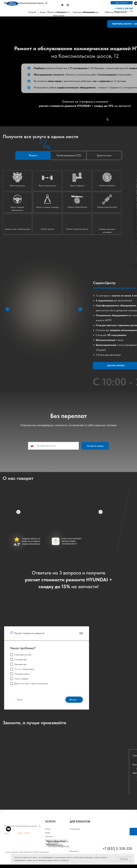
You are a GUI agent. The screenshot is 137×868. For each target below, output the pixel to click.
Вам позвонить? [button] (122, 3)
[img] (62, 5)
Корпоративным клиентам (86, 12)
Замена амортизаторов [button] (107, 207)
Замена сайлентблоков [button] (77, 207)
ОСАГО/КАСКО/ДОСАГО (59, 846)
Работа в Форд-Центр (116, 12)
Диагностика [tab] (104, 155)
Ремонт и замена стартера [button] (47, 207)
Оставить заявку (95, 446)
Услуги (48, 829)
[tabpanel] (68, 215)
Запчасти (61, 12)
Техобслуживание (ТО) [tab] (69, 155)
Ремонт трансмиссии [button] (47, 186)
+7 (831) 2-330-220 (124, 9)
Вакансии (74, 851)
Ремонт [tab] (33, 155)
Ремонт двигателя (17, 186)
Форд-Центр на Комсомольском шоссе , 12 (26, 3)
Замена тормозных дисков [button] (77, 229)
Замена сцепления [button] (107, 185)
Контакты (53, 844)
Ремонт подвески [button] (77, 186)
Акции (48, 833)
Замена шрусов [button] (47, 229)
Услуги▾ (32, 12)
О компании (75, 829)
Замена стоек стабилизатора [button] (17, 229)
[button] (17, 224)
